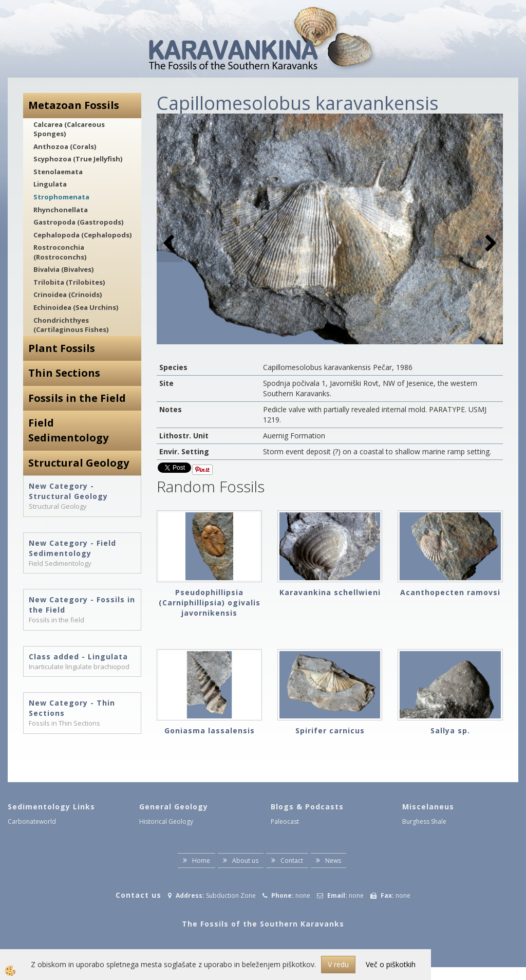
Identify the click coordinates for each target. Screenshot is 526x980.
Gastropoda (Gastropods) (78, 222)
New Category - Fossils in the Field (82, 605)
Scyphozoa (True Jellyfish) (78, 159)
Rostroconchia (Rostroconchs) (60, 252)
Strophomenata (61, 197)
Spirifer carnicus (330, 731)
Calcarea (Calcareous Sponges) (69, 129)
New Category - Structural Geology (68, 491)
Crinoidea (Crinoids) (68, 294)
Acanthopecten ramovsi (450, 592)
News (333, 861)
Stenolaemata (58, 172)
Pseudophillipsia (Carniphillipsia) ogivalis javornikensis (210, 603)
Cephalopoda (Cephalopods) (82, 235)
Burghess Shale (424, 821)
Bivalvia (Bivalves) (63, 269)
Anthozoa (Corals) (65, 146)
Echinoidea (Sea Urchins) (76, 307)
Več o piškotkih (391, 964)
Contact (292, 861)
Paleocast (285, 821)
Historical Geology (166, 821)
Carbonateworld (32, 821)
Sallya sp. (450, 731)
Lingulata (50, 184)
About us (245, 861)
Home (201, 861)
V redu (338, 964)
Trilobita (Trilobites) (69, 282)
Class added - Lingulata (78, 657)
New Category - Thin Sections (72, 708)
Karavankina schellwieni (330, 592)
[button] (490, 244)
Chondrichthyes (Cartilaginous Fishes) (71, 325)
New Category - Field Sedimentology (72, 548)
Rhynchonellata (61, 210)
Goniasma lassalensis (210, 731)
